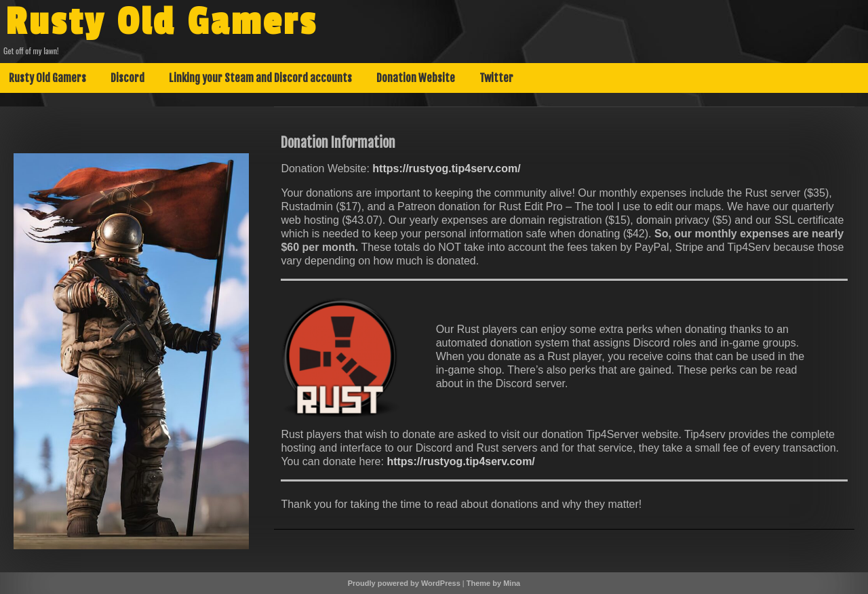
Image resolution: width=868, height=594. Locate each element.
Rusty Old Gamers (161, 22)
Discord (127, 78)
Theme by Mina (493, 583)
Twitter (496, 78)
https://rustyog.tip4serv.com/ (446, 169)
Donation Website (416, 78)
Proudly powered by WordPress (404, 583)
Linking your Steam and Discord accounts (260, 78)
